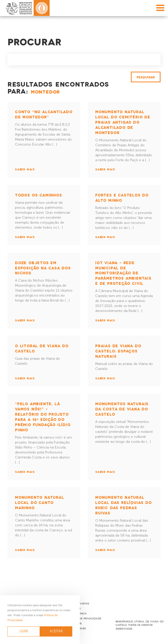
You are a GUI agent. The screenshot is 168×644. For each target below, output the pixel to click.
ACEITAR (56, 631)
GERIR (24, 631)
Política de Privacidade (84, 618)
